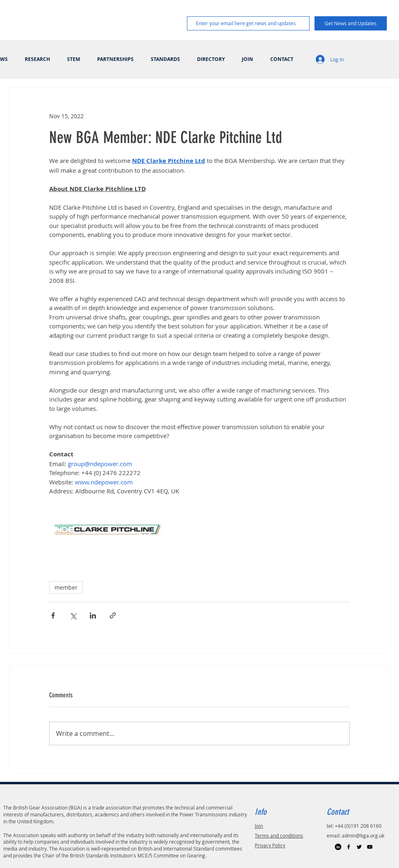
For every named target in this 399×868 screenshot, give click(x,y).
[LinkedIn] (338, 847)
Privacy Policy (270, 845)
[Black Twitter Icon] (359, 847)
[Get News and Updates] (351, 23)
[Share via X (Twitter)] (73, 615)
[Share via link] (113, 615)
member (66, 587)
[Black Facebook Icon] (349, 847)
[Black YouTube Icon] (370, 847)
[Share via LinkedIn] (93, 615)
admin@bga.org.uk (363, 835)
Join (259, 826)
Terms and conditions (279, 835)
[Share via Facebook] (53, 615)
